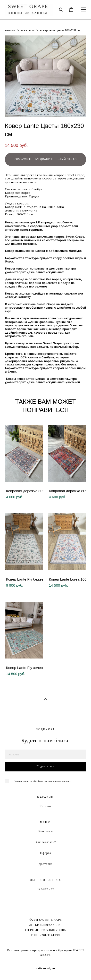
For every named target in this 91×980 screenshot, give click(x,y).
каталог (10, 30)
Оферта (46, 853)
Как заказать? (46, 842)
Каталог (46, 806)
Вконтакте (46, 889)
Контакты (46, 831)
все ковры (28, 30)
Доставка (46, 864)
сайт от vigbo (45, 969)
